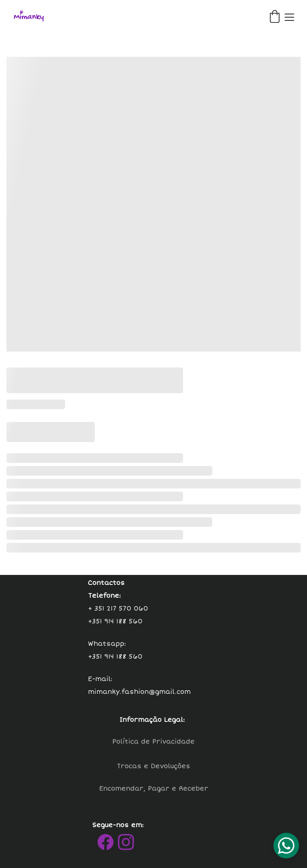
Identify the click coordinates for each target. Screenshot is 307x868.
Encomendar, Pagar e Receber (154, 790)
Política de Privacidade (153, 743)
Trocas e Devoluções (153, 768)
